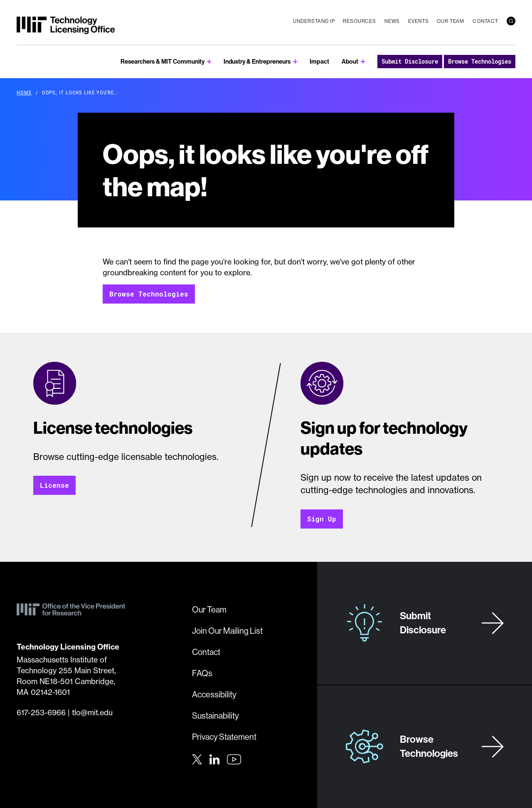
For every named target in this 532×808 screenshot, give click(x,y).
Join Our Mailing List (227, 631)
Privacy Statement (224, 737)
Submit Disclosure (410, 61)
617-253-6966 (41, 713)
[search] (511, 21)
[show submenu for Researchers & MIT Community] (209, 62)
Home (24, 92)
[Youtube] (234, 759)
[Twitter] (197, 759)
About (350, 61)
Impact (319, 61)
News (392, 21)
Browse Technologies (480, 61)
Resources (360, 21)
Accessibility (214, 694)
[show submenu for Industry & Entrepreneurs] (295, 62)
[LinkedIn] (214, 759)
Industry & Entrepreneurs (257, 61)
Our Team (451, 21)
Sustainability (216, 715)
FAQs (202, 673)
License (54, 485)
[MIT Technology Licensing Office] (66, 25)
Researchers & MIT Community (163, 61)
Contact (485, 21)
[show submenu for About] (363, 62)
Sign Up (322, 519)
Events (418, 21)
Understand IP (314, 21)
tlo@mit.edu (92, 713)
